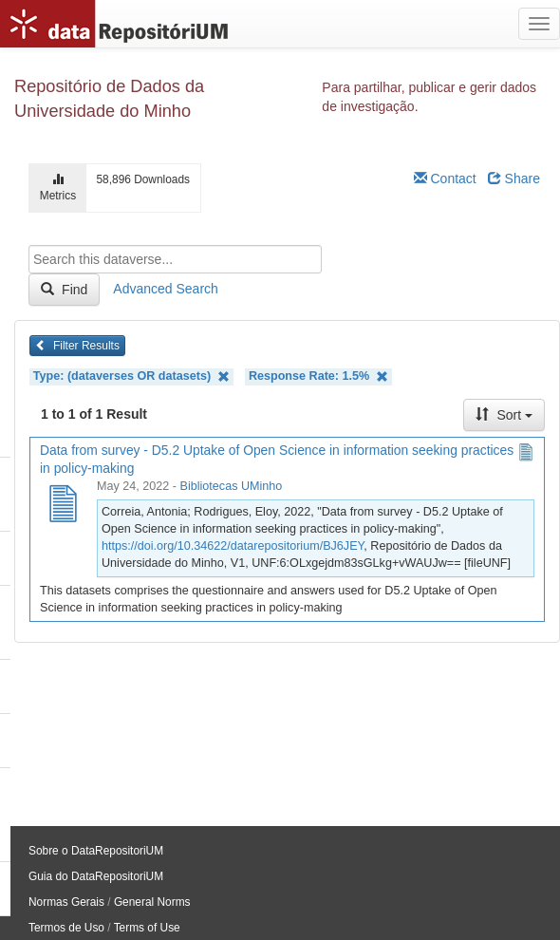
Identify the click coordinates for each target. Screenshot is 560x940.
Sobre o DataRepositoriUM (96, 851)
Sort (504, 415)
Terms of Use (147, 928)
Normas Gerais (66, 902)
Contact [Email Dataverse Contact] (445, 179)
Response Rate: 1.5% (318, 376)
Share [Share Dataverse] (514, 179)
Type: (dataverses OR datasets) (131, 376)
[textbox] (175, 259)
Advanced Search (166, 289)
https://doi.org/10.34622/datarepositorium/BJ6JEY (233, 546)
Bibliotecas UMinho (232, 486)
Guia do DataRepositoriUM (96, 876)
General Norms (152, 902)
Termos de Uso (66, 928)
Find (64, 290)
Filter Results (77, 346)
